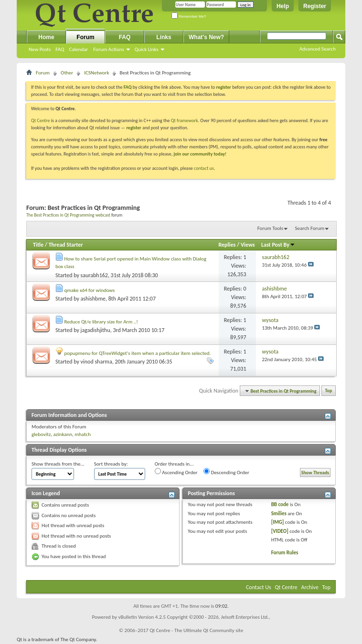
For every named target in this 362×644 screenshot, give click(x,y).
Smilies (279, 514)
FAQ (60, 49)
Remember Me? (189, 16)
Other (67, 73)
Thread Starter (66, 245)
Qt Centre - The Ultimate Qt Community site (196, 630)
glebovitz (41, 434)
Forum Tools (270, 228)
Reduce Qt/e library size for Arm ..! (101, 322)
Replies (227, 245)
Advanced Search (318, 49)
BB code (280, 504)
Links (164, 37)
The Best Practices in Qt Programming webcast (68, 215)
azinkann (63, 434)
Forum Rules (285, 553)
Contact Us (259, 587)
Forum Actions (109, 49)
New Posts (40, 49)
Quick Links (147, 49)
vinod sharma (96, 362)
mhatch (83, 434)
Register (315, 6)
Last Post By (278, 245)
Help (283, 6)
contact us (204, 168)
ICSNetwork (96, 73)
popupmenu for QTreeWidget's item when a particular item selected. (138, 353)
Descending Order (226, 472)
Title (38, 245)
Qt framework (185, 120)
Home (46, 37)
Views (248, 245)
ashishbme (93, 299)
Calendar (78, 49)
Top (329, 391)
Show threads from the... (58, 464)
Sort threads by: (111, 464)
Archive (310, 587)
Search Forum (310, 228)
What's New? (206, 37)
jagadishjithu (96, 330)
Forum (85, 37)
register (133, 128)
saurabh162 (94, 275)
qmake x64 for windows (90, 290)
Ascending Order (176, 472)
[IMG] (278, 522)
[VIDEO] (280, 531)
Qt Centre (41, 120)
